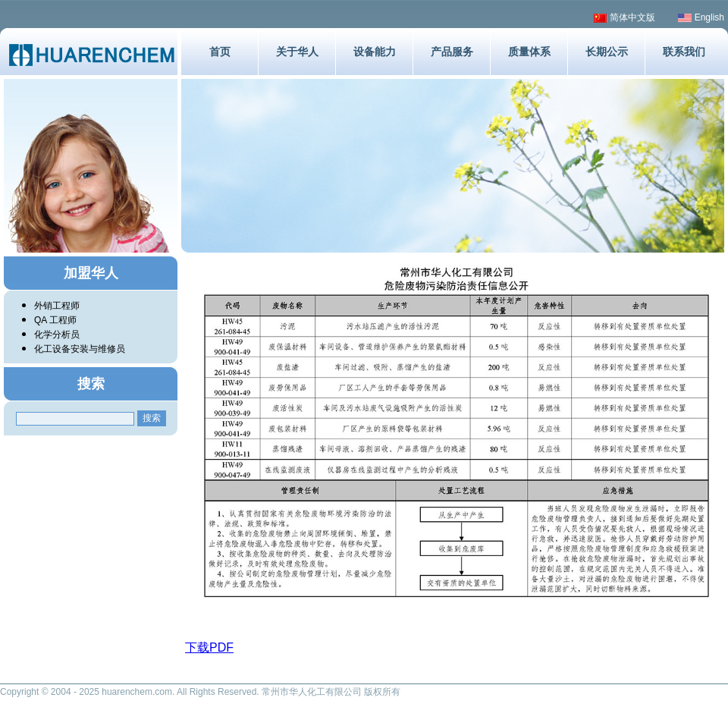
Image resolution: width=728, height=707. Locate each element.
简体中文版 (624, 17)
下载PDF (209, 647)
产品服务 (452, 52)
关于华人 (297, 52)
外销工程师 (57, 306)
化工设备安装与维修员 (80, 349)
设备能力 (375, 52)
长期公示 (607, 52)
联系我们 (684, 52)
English (701, 17)
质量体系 (529, 52)
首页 (220, 52)
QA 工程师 (55, 320)
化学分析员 (57, 335)
